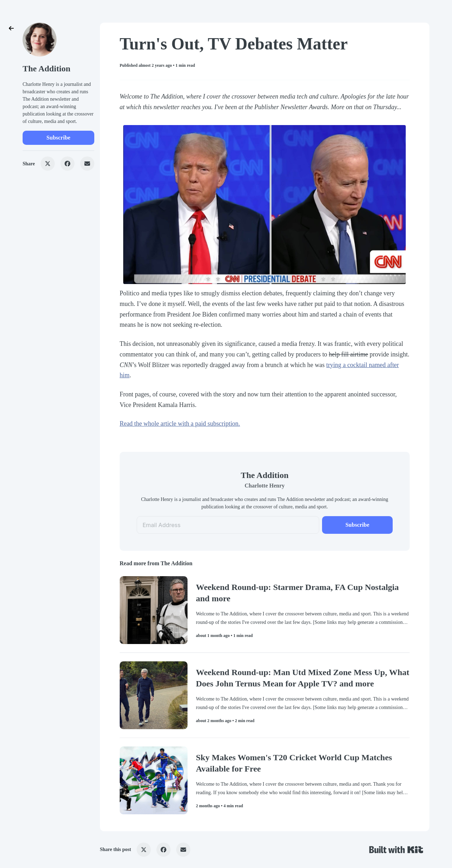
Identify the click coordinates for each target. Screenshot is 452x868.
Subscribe (59, 138)
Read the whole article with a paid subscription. (180, 424)
